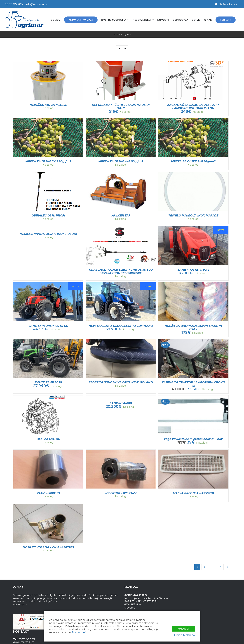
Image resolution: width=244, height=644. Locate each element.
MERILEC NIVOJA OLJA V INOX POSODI (48, 234)
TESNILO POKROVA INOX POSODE (193, 216)
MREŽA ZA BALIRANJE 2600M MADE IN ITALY (193, 328)
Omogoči (183, 629)
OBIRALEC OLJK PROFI (48, 216)
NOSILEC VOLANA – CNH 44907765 (48, 547)
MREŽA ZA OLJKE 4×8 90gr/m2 (121, 161)
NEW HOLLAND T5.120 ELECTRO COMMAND (121, 326)
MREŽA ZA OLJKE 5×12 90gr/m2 (48, 161)
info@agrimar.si (36, 4)
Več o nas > (20, 605)
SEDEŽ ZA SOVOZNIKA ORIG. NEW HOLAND (121, 382)
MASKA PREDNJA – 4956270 (193, 493)
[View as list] (125, 49)
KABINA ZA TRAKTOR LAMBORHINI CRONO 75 (193, 384)
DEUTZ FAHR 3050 (48, 382)
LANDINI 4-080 (121, 403)
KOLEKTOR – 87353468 (121, 493)
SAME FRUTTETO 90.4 (193, 270)
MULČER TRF (121, 216)
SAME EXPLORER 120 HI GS (48, 326)
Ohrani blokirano (184, 635)
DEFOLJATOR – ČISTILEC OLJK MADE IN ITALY (121, 107)
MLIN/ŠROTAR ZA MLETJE (48, 105)
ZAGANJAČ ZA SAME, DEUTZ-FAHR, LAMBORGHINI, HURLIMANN (193, 107)
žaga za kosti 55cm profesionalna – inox (193, 439)
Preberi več (79, 632)
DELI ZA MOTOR (48, 439)
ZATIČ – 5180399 (48, 493)
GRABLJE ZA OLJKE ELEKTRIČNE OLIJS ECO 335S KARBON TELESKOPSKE (121, 271)
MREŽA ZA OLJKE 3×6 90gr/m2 (193, 161)
